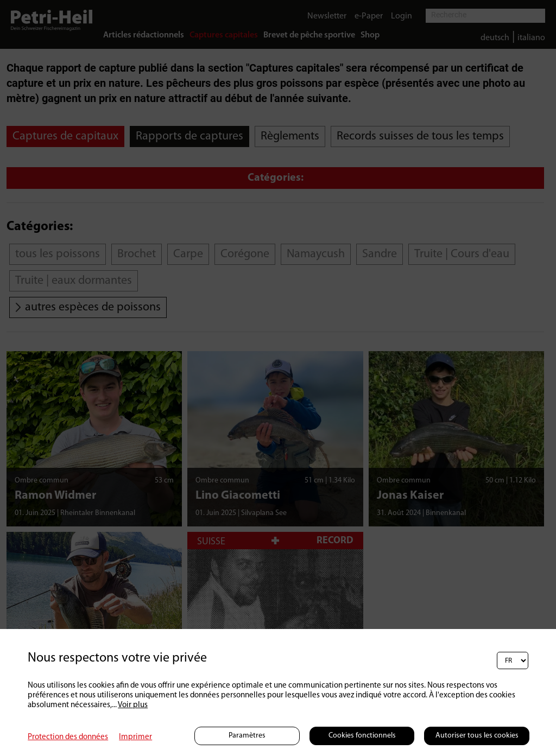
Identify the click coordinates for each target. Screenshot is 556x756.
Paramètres (247, 736)
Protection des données (68, 737)
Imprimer (135, 737)
